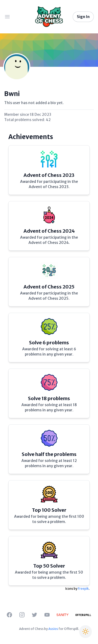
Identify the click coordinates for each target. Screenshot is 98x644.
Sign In (83, 17)
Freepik (83, 589)
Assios (53, 629)
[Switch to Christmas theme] (85, 631)
